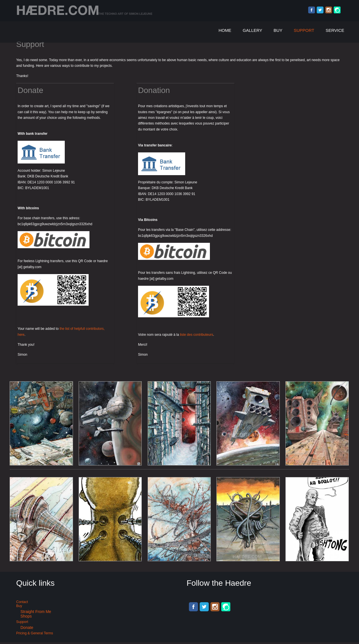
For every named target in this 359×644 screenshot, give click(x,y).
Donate (27, 628)
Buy (278, 30)
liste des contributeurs (196, 335)
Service (335, 30)
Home (225, 30)
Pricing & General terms (35, 633)
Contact (22, 602)
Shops (26, 616)
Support (304, 30)
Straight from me (36, 612)
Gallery (252, 30)
